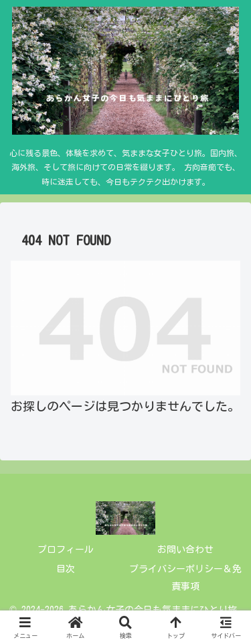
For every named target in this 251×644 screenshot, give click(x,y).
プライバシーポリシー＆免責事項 (185, 577)
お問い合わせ (185, 550)
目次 (66, 569)
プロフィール (66, 550)
